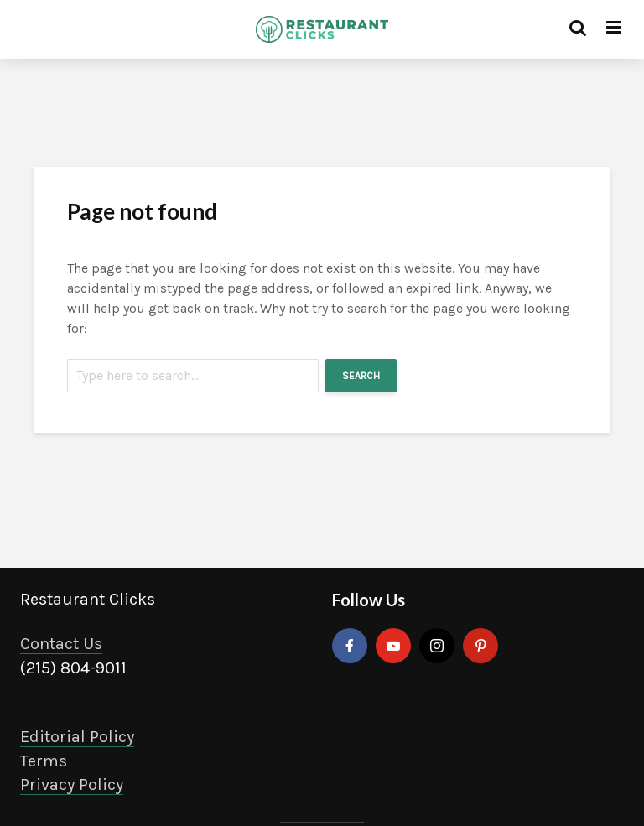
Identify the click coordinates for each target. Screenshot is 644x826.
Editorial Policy (77, 737)
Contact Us (61, 644)
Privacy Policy (72, 784)
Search (361, 376)
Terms (44, 761)
